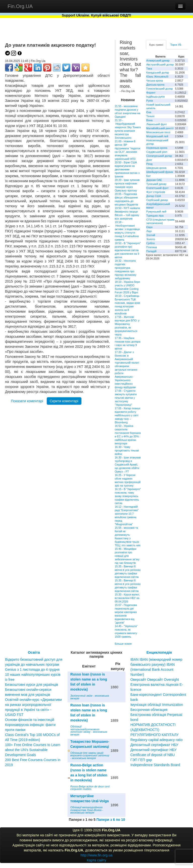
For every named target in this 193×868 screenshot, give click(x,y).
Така (149, 69)
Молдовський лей (157, 136)
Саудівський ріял (157, 152)
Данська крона (155, 85)
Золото (151, 239)
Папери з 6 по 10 (111, 820)
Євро (149, 227)
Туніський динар (156, 184)
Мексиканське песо (158, 132)
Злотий (151, 235)
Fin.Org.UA (20, 6)
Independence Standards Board (155, 765)
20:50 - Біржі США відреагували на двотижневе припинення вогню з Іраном (127, 169)
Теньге (150, 116)
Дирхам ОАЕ (154, 180)
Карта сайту (96, 860)
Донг (149, 160)
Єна (149, 112)
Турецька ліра (155, 216)
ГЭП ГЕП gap (141, 760)
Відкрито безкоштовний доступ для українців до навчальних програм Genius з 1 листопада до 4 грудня (34, 664)
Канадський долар (158, 73)
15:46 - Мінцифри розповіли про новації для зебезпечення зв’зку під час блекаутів (127, 556)
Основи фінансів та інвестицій (30, 720)
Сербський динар (157, 200)
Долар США (154, 196)
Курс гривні (156, 45)
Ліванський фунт (157, 124)
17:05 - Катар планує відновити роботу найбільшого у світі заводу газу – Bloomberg (127, 415)
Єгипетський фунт (157, 188)
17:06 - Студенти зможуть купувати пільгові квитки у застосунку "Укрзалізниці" (126, 398)
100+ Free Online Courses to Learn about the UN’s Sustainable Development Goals (33, 750)
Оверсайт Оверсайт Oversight (155, 680)
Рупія (150, 101)
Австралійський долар (160, 64)
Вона (149, 120)
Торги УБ (176, 45)
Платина (152, 247)
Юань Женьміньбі (157, 77)
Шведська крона (156, 168)
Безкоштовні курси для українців (32, 685)
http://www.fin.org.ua (97, 855)
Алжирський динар (158, 60)
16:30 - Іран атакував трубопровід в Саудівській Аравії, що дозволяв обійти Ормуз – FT (128, 464)
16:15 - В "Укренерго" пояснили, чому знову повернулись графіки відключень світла (128, 496)
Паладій (151, 251)
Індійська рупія (155, 97)
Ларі (149, 231)
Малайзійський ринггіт (160, 128)
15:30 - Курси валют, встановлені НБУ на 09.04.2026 (127, 598)
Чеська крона (155, 81)
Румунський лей (156, 212)
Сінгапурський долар (159, 156)
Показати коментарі (27, 401)
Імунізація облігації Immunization (157, 705)
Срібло (151, 243)
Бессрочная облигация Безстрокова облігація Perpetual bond (156, 715)
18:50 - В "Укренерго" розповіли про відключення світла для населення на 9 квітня (128, 250)
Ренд (149, 164)
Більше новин (123, 644)
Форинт (151, 93)
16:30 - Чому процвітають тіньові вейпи (127, 450)
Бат (149, 176)
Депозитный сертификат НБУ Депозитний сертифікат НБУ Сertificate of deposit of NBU (154, 750)
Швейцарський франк (160, 172)
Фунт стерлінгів (156, 192)
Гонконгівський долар (160, 89)
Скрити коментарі (64, 401)
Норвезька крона (157, 148)
